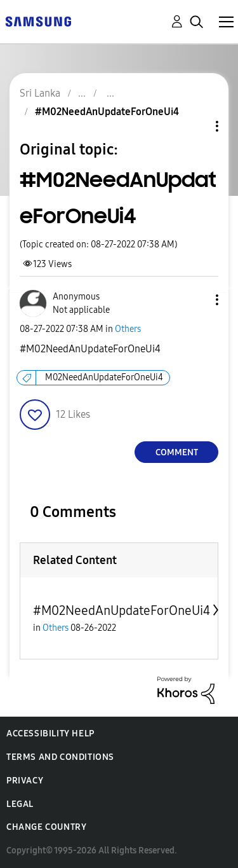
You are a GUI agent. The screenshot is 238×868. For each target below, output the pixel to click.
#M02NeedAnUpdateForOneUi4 (122, 610)
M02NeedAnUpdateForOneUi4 (104, 377)
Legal (20, 804)
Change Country (46, 827)
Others (128, 329)
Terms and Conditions (60, 757)
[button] (196, 300)
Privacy (25, 781)
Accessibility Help (50, 734)
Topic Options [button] (195, 126)
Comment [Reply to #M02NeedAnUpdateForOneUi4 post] (177, 452)
